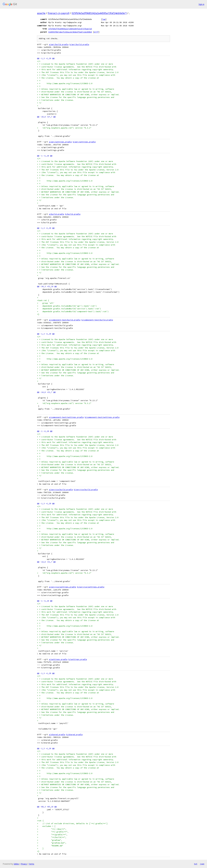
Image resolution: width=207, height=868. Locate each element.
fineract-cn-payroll (59, 13)
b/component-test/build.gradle (97, 320)
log (104, 19)
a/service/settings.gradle (63, 587)
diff (96, 32)
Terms (31, 864)
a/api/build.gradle (59, 44)
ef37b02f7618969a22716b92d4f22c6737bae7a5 (70, 29)
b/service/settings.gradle (91, 587)
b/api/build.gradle (79, 44)
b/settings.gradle (78, 659)
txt (196, 864)
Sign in (201, 4)
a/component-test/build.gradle (65, 320)
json (202, 864)
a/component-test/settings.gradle (66, 417)
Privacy (24, 864)
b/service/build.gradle (86, 490)
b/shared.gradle (74, 735)
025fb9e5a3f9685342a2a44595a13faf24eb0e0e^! (99, 13)
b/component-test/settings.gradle (102, 417)
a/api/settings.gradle (60, 142)
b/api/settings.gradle (84, 142)
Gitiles (16, 864)
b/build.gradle (73, 214)
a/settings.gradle (58, 659)
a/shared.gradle (57, 735)
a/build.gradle (57, 214)
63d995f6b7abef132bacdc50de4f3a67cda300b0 (70, 32)
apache (41, 13)
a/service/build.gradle (61, 490)
